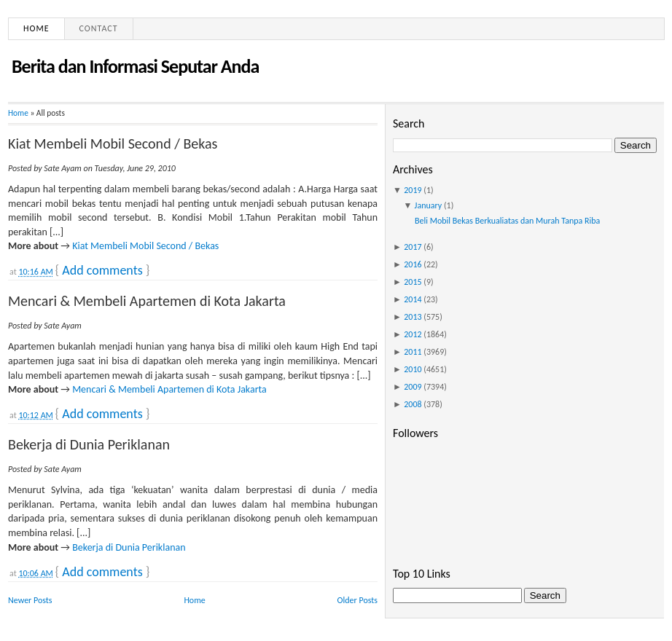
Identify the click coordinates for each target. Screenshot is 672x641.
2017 (413, 247)
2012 (413, 334)
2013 (413, 317)
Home (36, 28)
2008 (413, 404)
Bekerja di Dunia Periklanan (89, 444)
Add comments (102, 270)
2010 (413, 369)
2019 (413, 190)
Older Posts (358, 600)
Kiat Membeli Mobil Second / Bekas (113, 143)
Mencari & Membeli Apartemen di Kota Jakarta (147, 301)
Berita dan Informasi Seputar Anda (135, 66)
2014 (413, 299)
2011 (413, 352)
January (429, 205)
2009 (413, 387)
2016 (413, 264)
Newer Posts (30, 600)
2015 (413, 282)
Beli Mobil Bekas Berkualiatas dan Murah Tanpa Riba (507, 221)
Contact (99, 28)
